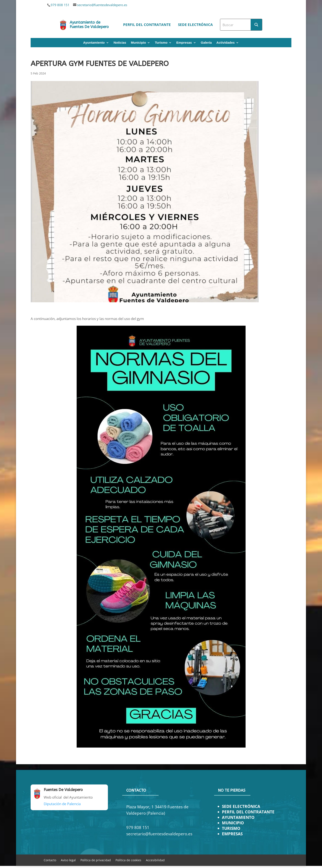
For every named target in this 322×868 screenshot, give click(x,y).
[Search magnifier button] (256, 25)
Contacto (50, 860)
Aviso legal (68, 860)
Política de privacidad (96, 860)
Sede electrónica (195, 25)
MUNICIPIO (233, 823)
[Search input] (236, 25)
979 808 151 (60, 5)
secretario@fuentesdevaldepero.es (102, 5)
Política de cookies (128, 860)
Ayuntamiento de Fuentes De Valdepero (89, 25)
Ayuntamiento (94, 43)
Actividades (226, 43)
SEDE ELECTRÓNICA (241, 806)
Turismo (161, 43)
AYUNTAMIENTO (238, 817)
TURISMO (231, 828)
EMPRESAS (232, 834)
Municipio (139, 43)
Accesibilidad (155, 860)
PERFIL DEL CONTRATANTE (248, 812)
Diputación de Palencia (62, 804)
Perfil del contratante (147, 25)
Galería (206, 43)
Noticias (120, 43)
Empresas (184, 43)
